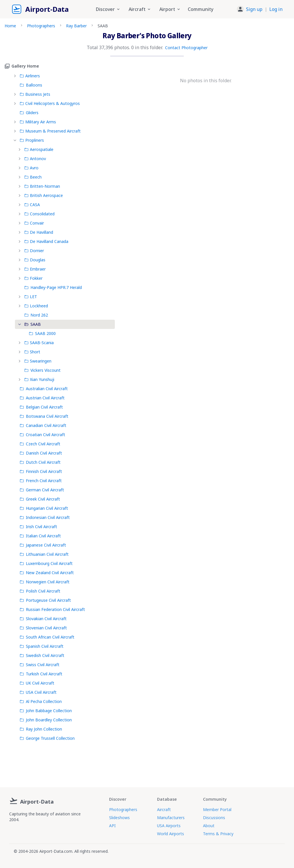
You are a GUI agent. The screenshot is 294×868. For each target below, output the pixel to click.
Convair (34, 223)
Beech (33, 177)
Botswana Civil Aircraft (44, 416)
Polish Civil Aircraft (40, 591)
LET (31, 297)
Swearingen (38, 361)
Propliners (32, 140)
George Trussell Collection (47, 738)
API (112, 826)
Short (32, 352)
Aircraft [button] (140, 9)
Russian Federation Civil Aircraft (52, 609)
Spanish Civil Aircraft (41, 646)
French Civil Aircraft (41, 481)
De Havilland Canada (46, 241)
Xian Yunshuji (39, 379)
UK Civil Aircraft (37, 683)
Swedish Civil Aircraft (42, 655)
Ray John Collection (41, 729)
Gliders (29, 113)
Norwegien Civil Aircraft (45, 582)
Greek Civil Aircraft (40, 499)
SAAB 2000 (42, 333)
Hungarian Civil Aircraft (44, 508)
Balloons (31, 85)
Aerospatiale (39, 149)
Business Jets (35, 94)
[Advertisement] (147, 763)
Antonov (35, 159)
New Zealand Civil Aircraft (47, 573)
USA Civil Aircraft (38, 692)
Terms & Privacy (218, 834)
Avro (31, 168)
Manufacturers (171, 818)
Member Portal (217, 809)
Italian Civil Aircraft (40, 536)
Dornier (34, 251)
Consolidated (39, 214)
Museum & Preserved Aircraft (50, 131)
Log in (276, 9)
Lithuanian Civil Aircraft (44, 554)
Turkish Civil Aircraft (41, 674)
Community (201, 9)
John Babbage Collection (46, 711)
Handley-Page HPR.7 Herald (53, 287)
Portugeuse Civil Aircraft (45, 600)
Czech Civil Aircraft (40, 444)
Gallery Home (22, 66)
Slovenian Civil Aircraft (43, 628)
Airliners (30, 76)
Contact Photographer (186, 48)
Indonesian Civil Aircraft (45, 517)
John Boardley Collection (46, 720)
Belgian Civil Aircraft (41, 407)
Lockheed (36, 306)
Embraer (35, 269)
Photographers (41, 26)
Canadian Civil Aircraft (43, 425)
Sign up (254, 9)
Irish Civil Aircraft (38, 527)
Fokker (33, 278)
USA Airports (169, 826)
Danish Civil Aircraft (41, 453)
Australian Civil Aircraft (44, 389)
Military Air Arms (38, 122)
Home (10, 26)
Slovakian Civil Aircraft (43, 619)
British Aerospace (43, 195)
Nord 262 (36, 315)
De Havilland (39, 232)
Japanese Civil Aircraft (43, 545)
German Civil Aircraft (42, 490)
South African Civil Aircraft (47, 637)
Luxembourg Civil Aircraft (46, 563)
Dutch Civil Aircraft (40, 462)
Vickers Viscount (42, 370)
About (209, 826)
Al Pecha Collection (41, 701)
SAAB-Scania (39, 343)
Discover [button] (108, 9)
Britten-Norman (42, 186)
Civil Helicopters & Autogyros (50, 103)
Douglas (35, 260)
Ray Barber (76, 26)
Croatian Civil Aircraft (42, 435)
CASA (32, 205)
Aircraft (164, 809)
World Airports (171, 834)
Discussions (214, 818)
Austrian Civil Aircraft (42, 398)
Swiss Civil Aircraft (39, 665)
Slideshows (119, 818)
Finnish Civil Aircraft (41, 471)
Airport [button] (170, 9)
